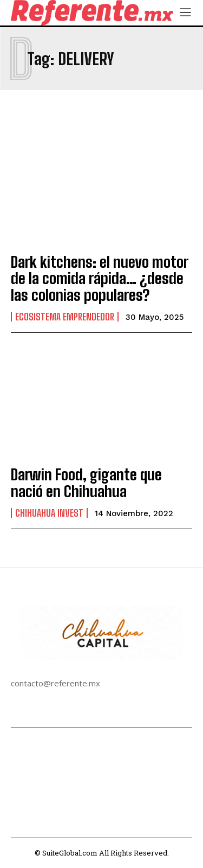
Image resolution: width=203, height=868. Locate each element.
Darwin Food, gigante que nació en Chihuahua (86, 483)
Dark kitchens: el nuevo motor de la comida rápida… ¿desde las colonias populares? (100, 279)
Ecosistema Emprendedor (65, 317)
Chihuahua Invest (49, 513)
